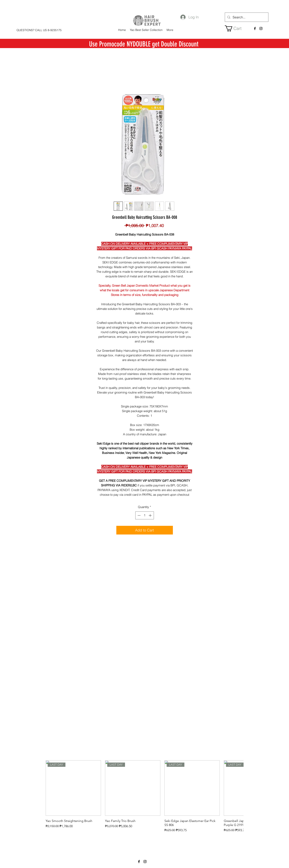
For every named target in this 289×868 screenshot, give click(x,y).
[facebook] (255, 28)
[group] (145, 799)
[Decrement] (139, 515)
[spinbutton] (144, 515)
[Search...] (246, 17)
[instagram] (261, 28)
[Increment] (151, 515)
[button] (236, 28)
